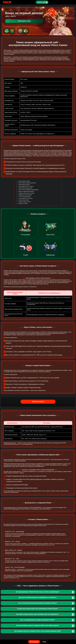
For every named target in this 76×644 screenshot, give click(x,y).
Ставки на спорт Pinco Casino (26, 193)
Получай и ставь (24, 21)
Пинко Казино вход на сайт (25, 188)
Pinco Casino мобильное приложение (28, 190)
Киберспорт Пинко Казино (25, 195)
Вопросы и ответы (23, 203)
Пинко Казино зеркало (24, 185)
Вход (44, 642)
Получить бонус (38, 402)
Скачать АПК (41, 2)
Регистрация (34, 642)
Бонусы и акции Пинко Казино (26, 191)
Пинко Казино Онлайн (24, 181)
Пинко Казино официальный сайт (27, 183)
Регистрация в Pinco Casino (26, 186)
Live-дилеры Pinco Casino (26, 198)
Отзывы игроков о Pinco (25, 202)
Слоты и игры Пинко (24, 200)
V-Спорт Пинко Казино (24, 197)
